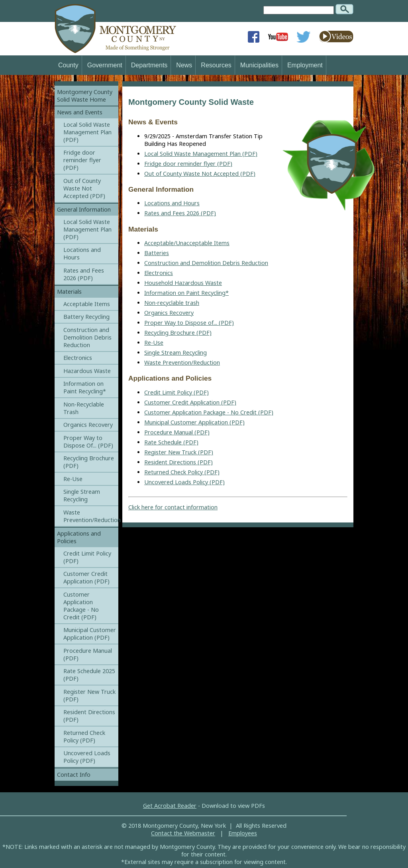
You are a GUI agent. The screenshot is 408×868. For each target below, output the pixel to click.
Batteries (157, 253)
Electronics (159, 273)
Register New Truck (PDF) (179, 452)
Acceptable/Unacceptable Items (187, 243)
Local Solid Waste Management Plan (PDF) (201, 154)
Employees (243, 833)
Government (105, 65)
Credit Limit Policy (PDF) (177, 392)
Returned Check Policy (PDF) (182, 472)
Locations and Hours (172, 203)
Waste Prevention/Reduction (182, 362)
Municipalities (259, 65)
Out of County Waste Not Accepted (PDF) (200, 174)
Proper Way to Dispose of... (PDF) (189, 323)
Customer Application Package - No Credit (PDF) (209, 412)
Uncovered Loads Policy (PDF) (184, 482)
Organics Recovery (169, 313)
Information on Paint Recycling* (186, 293)
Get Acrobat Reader (170, 806)
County (68, 65)
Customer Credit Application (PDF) (190, 402)
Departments (149, 65)
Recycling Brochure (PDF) (178, 333)
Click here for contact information (173, 507)
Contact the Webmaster (183, 833)
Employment (305, 65)
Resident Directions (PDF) (178, 462)
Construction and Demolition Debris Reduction (206, 263)
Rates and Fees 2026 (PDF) (180, 213)
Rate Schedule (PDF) (171, 442)
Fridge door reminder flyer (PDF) (188, 164)
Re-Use (154, 343)
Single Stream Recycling (176, 353)
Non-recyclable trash (172, 303)
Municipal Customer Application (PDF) (194, 422)
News (184, 65)
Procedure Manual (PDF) (177, 432)
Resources (216, 65)
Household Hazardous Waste (183, 283)
